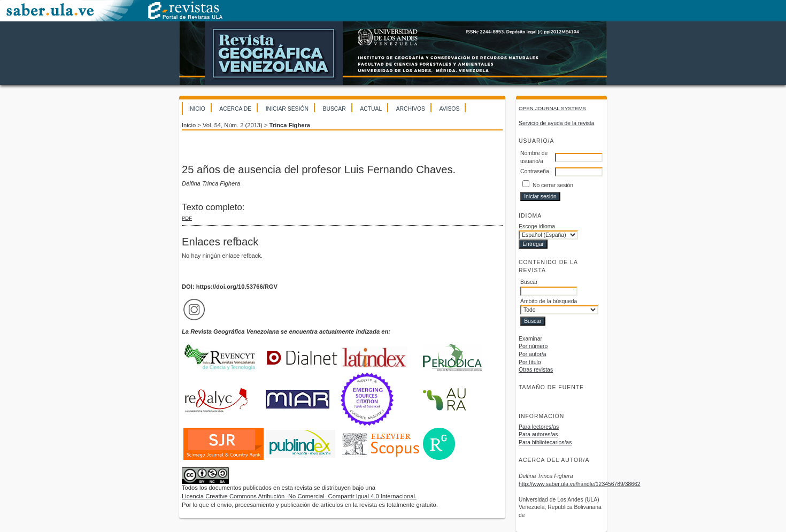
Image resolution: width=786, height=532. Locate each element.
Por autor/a (532, 354)
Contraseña (535, 171)
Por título (530, 362)
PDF (187, 218)
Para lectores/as (539, 427)
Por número (533, 346)
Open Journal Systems (552, 108)
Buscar (334, 109)
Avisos (449, 109)
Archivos (411, 109)
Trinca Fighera (290, 125)
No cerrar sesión (553, 185)
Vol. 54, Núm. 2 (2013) (233, 125)
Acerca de (235, 109)
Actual (371, 109)
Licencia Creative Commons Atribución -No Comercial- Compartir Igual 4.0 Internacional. (299, 496)
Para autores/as (538, 434)
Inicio (197, 109)
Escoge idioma (537, 226)
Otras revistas (536, 370)
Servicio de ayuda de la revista (557, 123)
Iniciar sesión (287, 109)
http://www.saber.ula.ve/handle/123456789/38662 (580, 484)
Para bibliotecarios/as (545, 442)
